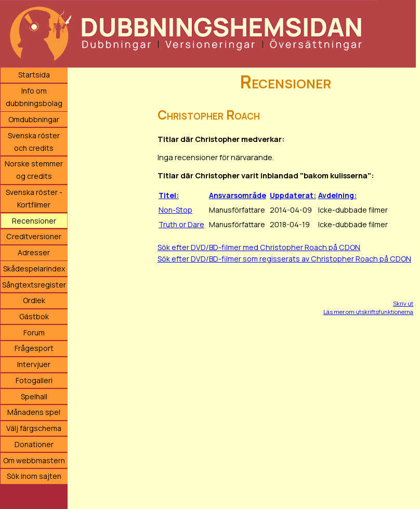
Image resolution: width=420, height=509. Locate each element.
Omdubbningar (34, 119)
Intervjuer (34, 364)
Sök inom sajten (34, 476)
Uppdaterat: (293, 195)
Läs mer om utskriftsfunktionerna (368, 312)
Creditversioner (34, 236)
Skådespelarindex (34, 269)
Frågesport (34, 348)
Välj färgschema (34, 428)
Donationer (34, 444)
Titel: (169, 195)
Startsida (34, 75)
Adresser (34, 252)
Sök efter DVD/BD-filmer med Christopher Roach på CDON (259, 247)
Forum (34, 332)
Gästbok (34, 316)
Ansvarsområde (238, 195)
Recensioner (34, 221)
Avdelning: (337, 195)
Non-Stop (175, 210)
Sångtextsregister (34, 285)
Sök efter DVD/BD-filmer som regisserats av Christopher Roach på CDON (284, 259)
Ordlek (34, 300)
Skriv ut (403, 303)
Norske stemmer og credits (34, 170)
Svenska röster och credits (34, 142)
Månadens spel (34, 412)
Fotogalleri (34, 380)
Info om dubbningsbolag (34, 97)
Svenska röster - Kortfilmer (34, 198)
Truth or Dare (181, 224)
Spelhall (34, 396)
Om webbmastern (34, 460)
